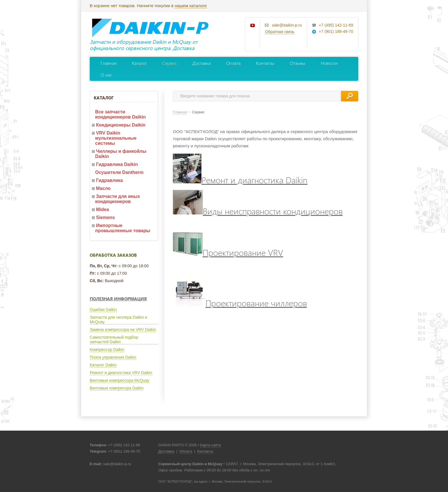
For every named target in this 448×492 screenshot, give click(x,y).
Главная (109, 63)
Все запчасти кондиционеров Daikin (120, 114)
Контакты (265, 63)
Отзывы (298, 63)
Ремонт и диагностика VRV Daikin (121, 373)
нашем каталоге (191, 6)
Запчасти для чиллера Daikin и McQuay (118, 320)
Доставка (201, 63)
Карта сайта (211, 445)
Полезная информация (118, 299)
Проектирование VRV (228, 252)
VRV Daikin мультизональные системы (116, 138)
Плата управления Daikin (113, 357)
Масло (103, 188)
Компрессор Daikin (107, 350)
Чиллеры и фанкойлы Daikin (121, 154)
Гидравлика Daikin (117, 164)
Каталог (139, 63)
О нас (106, 75)
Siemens (105, 217)
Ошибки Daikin (103, 310)
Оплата (233, 63)
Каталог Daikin (103, 365)
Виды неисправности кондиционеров (258, 211)
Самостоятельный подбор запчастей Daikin (114, 340)
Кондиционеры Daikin (121, 125)
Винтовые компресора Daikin (117, 388)
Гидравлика (109, 180)
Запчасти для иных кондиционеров (118, 199)
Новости (329, 63)
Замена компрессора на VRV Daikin (123, 330)
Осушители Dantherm (119, 172)
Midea (102, 209)
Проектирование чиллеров (240, 303)
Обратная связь (280, 32)
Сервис (170, 63)
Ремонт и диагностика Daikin (240, 180)
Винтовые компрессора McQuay (119, 380)
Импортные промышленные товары (123, 228)
